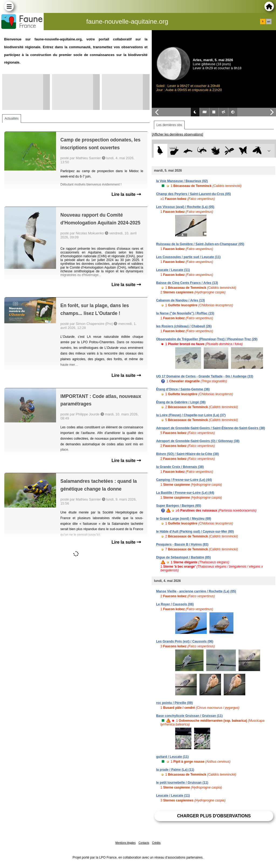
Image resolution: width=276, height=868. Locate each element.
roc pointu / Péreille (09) (174, 703)
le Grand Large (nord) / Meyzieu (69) (184, 519)
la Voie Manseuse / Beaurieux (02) (182, 181)
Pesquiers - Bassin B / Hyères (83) (182, 544)
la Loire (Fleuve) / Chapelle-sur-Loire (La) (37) (191, 415)
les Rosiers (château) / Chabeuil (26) (184, 326)
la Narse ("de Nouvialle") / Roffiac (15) (185, 313)
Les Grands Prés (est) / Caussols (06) (185, 641)
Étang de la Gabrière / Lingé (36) (181, 402)
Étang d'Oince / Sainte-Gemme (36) (183, 389)
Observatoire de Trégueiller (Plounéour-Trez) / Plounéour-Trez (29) (207, 339)
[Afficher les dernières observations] (177, 134)
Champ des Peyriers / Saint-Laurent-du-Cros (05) (193, 194)
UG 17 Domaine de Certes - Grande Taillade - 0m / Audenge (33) (205, 376)
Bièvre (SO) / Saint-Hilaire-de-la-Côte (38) (187, 454)
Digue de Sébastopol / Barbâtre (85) (183, 557)
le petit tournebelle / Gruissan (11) (182, 783)
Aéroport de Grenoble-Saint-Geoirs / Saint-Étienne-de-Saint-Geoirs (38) (211, 428)
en (269, 22)
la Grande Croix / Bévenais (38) (180, 467)
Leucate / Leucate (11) (173, 270)
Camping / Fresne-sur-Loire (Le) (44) (184, 480)
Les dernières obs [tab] (169, 125)
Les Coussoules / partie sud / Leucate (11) (188, 257)
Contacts (144, 843)
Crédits (156, 843)
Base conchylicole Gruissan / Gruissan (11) (189, 716)
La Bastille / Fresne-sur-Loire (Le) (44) (185, 493)
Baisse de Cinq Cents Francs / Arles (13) (187, 283)
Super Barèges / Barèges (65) (179, 506)
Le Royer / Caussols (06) (175, 604)
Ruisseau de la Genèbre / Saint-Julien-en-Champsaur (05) (200, 244)
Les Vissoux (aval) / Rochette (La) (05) (185, 207)
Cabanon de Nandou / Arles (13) (180, 300)
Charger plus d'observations (214, 816)
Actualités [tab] (12, 119)
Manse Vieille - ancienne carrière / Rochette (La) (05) (196, 591)
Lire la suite (126, 194)
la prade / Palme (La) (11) (175, 770)
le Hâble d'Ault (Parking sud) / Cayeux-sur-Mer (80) (195, 532)
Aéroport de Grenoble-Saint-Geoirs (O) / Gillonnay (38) (198, 441)
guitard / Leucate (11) (172, 757)
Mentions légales (125, 843)
